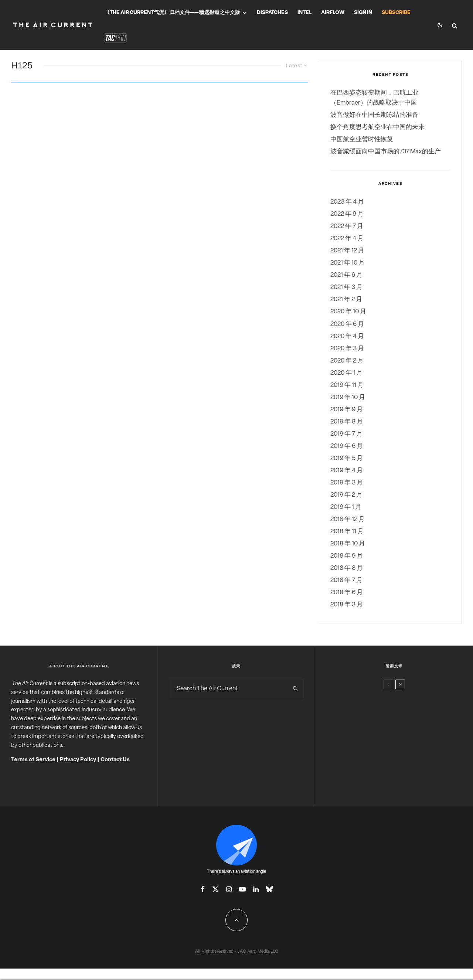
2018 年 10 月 (348, 544)
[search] (295, 689)
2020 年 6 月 (347, 324)
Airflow (333, 13)
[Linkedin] (256, 889)
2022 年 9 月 (347, 214)
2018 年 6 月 (347, 593)
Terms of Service (33, 760)
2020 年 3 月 (347, 349)
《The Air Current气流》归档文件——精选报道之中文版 (172, 13)
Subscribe (396, 13)
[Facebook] (203, 889)
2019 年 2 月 (346, 495)
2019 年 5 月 (347, 458)
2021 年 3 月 (346, 287)
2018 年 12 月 (348, 519)
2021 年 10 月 (348, 263)
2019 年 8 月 (347, 422)
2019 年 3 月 (347, 483)
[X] (215, 889)
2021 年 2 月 (346, 300)
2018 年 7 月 (346, 580)
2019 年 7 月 (346, 434)
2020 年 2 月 (347, 361)
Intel (304, 13)
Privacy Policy (78, 760)
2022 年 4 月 (347, 239)
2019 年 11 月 (347, 385)
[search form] (228, 689)
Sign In (363, 13)
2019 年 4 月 (347, 471)
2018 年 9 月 (347, 556)
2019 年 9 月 (347, 410)
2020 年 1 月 (346, 373)
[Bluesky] (269, 889)
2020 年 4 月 (347, 336)
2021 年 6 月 (346, 275)
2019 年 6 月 (347, 446)
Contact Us (115, 760)
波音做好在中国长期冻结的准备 (374, 115)
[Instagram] (229, 889)
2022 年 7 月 (347, 226)
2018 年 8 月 (347, 568)
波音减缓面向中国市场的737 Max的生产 (386, 152)
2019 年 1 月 (346, 507)
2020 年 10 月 (348, 312)
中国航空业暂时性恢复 (362, 139)
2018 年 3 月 (347, 605)
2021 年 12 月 (347, 251)
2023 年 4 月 (347, 202)
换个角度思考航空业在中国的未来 (377, 127)
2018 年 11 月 (347, 532)
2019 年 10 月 (348, 397)
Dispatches (272, 13)
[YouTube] (242, 889)
